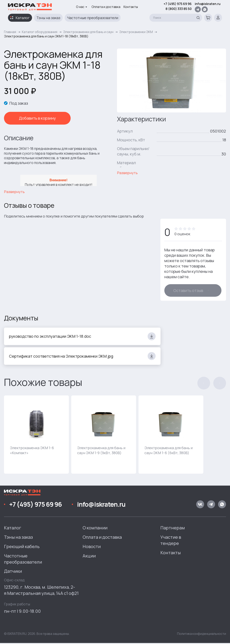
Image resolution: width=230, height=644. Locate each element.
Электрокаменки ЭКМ (136, 32)
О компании (95, 529)
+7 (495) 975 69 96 (178, 4)
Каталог (23, 18)
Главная (10, 32)
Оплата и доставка (106, 7)
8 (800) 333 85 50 (179, 9)
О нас (82, 7)
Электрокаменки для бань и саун (88, 32)
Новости (92, 547)
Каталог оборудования (40, 32)
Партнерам (173, 529)
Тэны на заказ (48, 18)
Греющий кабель (22, 547)
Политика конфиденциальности (202, 634)
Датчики (13, 572)
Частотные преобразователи (93, 18)
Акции (89, 557)
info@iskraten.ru (208, 4)
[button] (204, 384)
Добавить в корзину (32, 118)
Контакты (131, 7)
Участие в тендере (171, 541)
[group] (36, 436)
